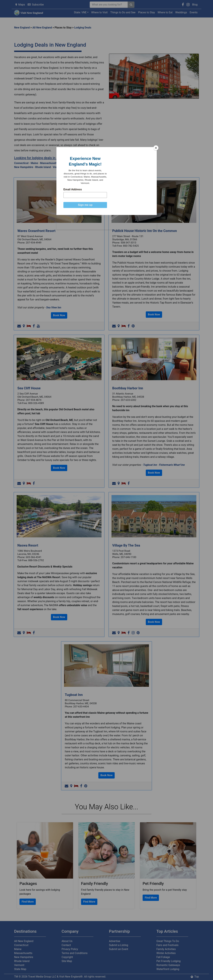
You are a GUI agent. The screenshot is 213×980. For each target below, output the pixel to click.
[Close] (156, 148)
